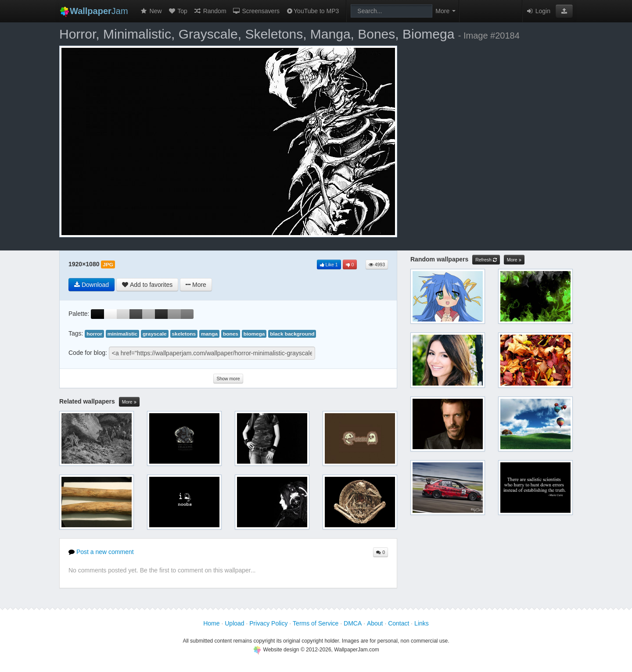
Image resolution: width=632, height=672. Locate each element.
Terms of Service (316, 623)
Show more (228, 379)
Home (211, 623)
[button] (564, 11)
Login (538, 11)
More (129, 402)
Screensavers (256, 11)
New (151, 11)
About (375, 623)
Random (210, 11)
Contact (399, 623)
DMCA (353, 623)
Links (422, 623)
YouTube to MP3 (312, 11)
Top (178, 11)
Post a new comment (101, 552)
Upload (234, 623)
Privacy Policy (268, 623)
